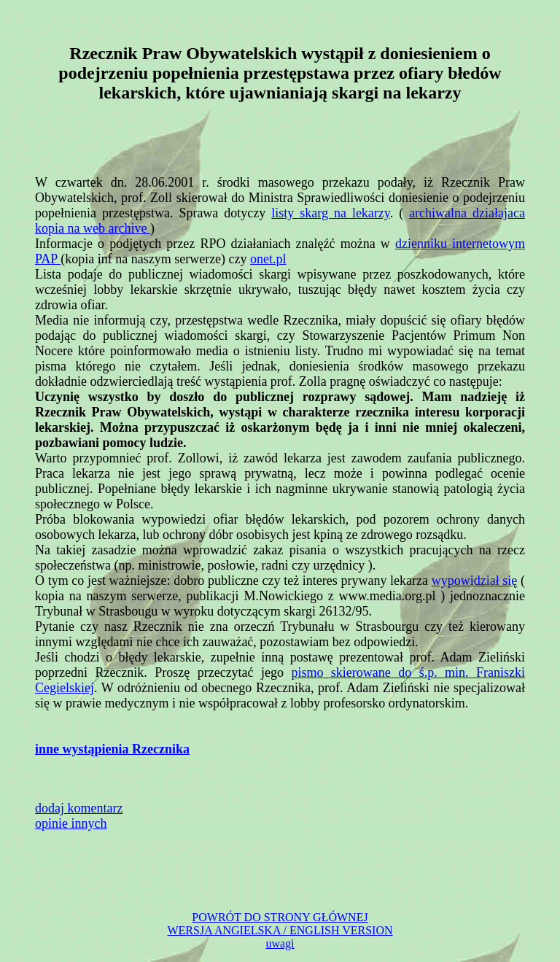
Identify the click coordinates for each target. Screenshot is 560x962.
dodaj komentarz (79, 808)
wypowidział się (475, 581)
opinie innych (71, 823)
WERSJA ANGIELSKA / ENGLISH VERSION (280, 930)
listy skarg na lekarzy (330, 213)
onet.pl (268, 259)
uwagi (280, 943)
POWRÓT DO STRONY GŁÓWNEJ (280, 917)
